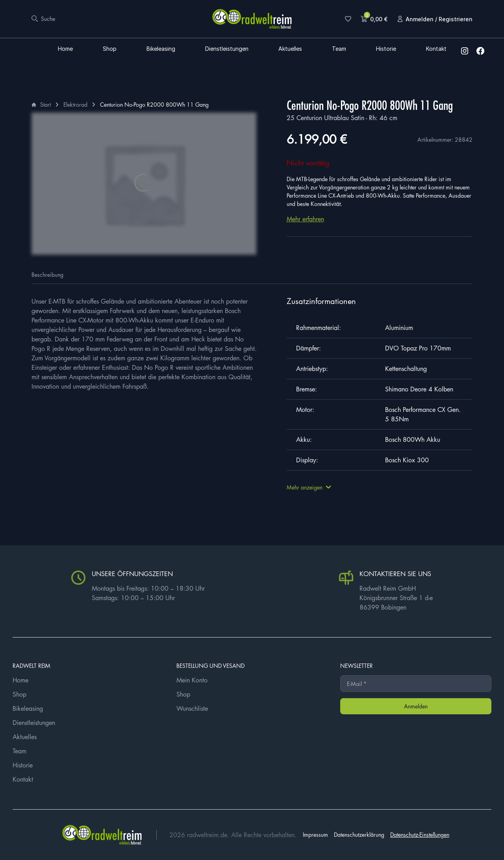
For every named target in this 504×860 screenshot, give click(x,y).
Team (339, 49)
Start (45, 104)
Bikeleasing (161, 49)
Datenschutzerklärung (359, 834)
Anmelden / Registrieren (439, 19)
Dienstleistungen (227, 49)
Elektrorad (75, 104)
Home (65, 49)
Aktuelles (290, 49)
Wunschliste (192, 708)
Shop (110, 49)
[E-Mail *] (416, 684)
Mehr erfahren (305, 219)
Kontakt (436, 49)
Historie (386, 49)
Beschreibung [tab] (47, 274)
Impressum (315, 834)
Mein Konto (192, 680)
